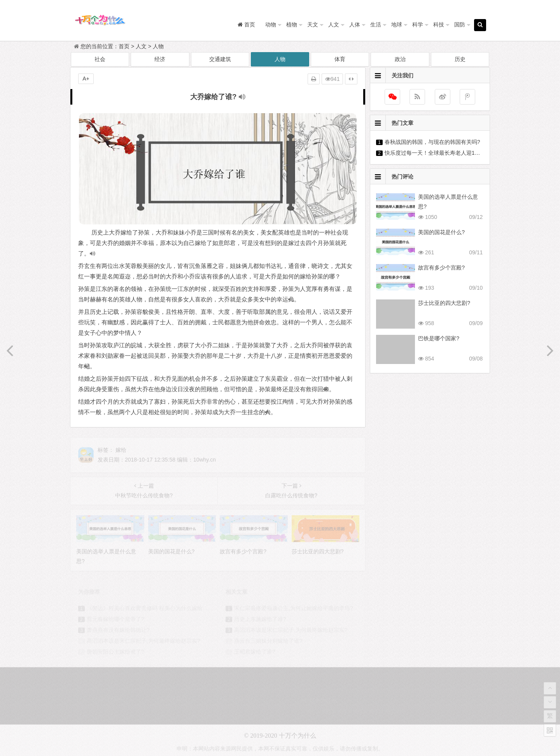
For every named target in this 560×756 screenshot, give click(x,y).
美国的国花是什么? (441, 232)
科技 (439, 24)
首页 (124, 46)
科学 (418, 24)
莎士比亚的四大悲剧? (444, 303)
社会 (100, 59)
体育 (340, 59)
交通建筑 (220, 59)
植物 (292, 24)
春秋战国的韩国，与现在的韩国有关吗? (432, 142)
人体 (355, 24)
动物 (271, 24)
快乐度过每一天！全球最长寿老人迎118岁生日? (442, 153)
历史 (460, 59)
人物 (158, 46)
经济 (160, 59)
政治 (400, 59)
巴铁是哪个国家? (439, 338)
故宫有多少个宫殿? (441, 268)
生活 (376, 24)
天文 (313, 24)
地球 (397, 24)
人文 (334, 24)
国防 (460, 24)
